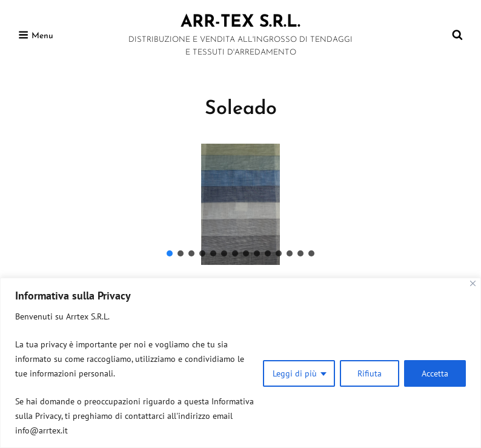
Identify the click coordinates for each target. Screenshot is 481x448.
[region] (240, 363)
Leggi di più (295, 373)
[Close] (473, 283)
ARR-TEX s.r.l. (240, 22)
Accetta (435, 373)
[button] (170, 253)
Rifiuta (370, 373)
